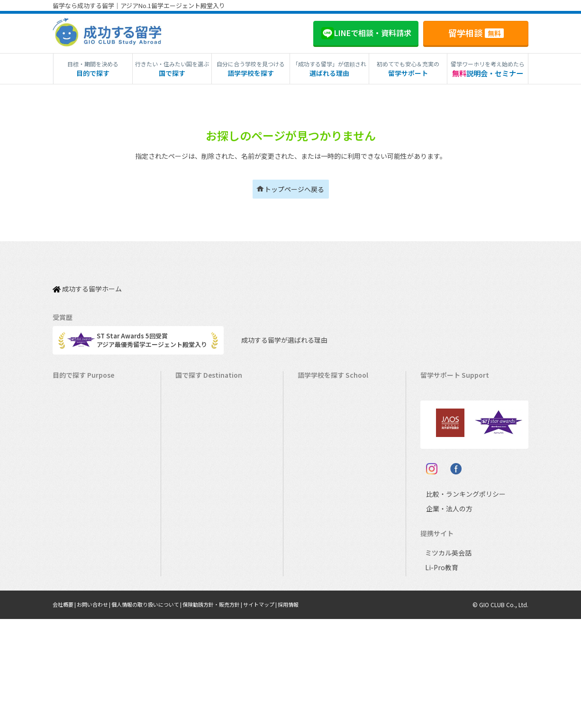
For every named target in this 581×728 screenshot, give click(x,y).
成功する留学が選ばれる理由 (276, 330)
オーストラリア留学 (208, 415)
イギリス (315, 445)
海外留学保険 (444, 430)
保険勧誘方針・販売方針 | (230, 714)
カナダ (312, 401)
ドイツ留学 (195, 577)
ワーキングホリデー (85, 430)
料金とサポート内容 (453, 386)
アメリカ (314, 386)
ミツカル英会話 (447, 662)
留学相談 (476, 33)
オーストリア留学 (204, 592)
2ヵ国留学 (71, 474)
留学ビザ (437, 445)
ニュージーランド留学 (211, 430)
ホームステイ (76, 460)
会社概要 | (66, 714)
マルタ (312, 474)
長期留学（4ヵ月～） (87, 401)
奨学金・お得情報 (450, 415)
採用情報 (313, 714)
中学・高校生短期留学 (88, 518)
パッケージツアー (82, 504)
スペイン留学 (198, 562)
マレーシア (318, 504)
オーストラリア (324, 415)
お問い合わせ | (99, 714)
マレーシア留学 (202, 518)
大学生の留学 (76, 562)
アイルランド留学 (204, 460)
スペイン (314, 548)
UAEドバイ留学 (201, 606)
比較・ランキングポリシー (457, 603)
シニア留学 (73, 606)
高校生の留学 (76, 548)
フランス (315, 518)
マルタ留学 (195, 474)
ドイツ (312, 562)
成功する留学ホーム (87, 283)
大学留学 (70, 577)
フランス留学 (199, 533)
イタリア (314, 533)
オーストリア (321, 577)
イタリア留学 (198, 548)
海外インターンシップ (88, 445)
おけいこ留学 (76, 489)
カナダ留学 (195, 401)
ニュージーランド (327, 430)
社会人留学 (73, 592)
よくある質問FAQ (449, 474)
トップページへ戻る (294, 189)
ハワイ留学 (195, 504)
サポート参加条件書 (453, 489)
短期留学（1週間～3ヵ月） (95, 386)
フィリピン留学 (202, 489)
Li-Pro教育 (440, 677)
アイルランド (321, 460)
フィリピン (318, 489)
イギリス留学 (199, 445)
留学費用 (437, 401)
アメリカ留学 (198, 386)
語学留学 (70, 415)
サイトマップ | (282, 714)
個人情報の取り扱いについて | (157, 714)
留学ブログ (440, 460)
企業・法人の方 (442, 618)
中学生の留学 (76, 533)
